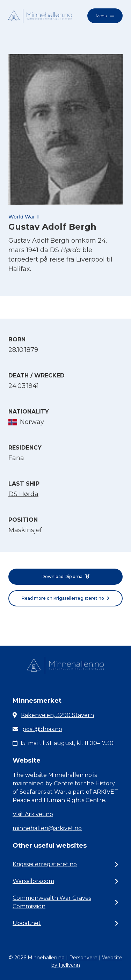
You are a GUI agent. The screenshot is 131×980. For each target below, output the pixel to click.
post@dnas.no (42, 729)
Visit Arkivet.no (33, 814)
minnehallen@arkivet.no (47, 828)
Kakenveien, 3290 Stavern (57, 715)
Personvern (83, 958)
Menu (105, 16)
